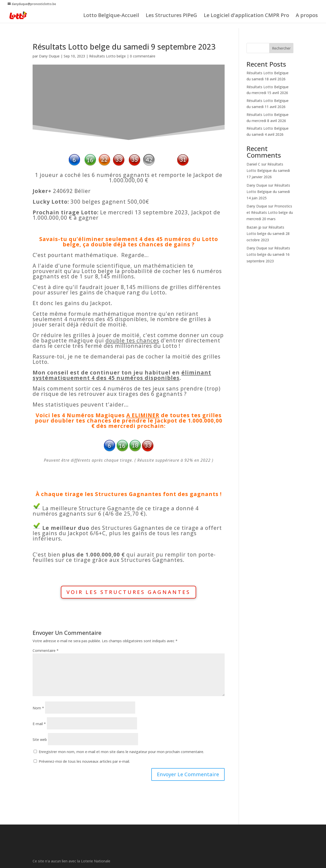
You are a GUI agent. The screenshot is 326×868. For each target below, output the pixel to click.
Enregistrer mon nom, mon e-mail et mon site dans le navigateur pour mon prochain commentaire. (121, 752)
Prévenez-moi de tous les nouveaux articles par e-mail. (84, 761)
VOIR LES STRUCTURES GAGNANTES (128, 592)
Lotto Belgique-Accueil (111, 16)
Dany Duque (49, 56)
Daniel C (253, 164)
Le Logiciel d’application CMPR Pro (246, 16)
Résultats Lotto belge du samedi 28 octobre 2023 (268, 234)
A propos (307, 16)
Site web (40, 739)
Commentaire (46, 650)
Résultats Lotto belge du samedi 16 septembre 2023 (268, 254)
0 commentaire (143, 56)
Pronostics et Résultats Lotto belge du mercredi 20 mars (270, 212)
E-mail (39, 724)
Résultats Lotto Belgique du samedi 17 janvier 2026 (268, 170)
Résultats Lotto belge (107, 56)
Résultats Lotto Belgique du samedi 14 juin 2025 (268, 192)
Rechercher (281, 48)
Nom (38, 708)
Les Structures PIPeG (171, 16)
